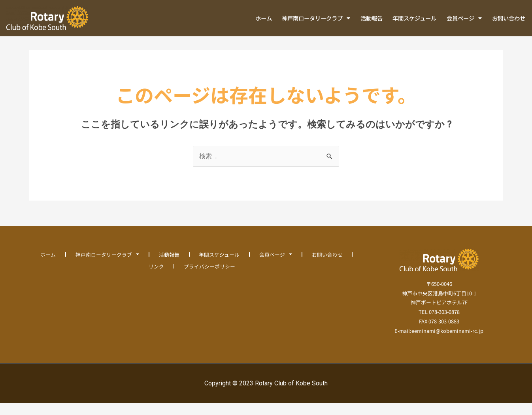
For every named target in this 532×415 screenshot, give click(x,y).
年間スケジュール (414, 18)
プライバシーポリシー (209, 278)
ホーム (264, 18)
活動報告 (372, 18)
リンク (156, 278)
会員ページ (464, 18)
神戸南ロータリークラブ (316, 18)
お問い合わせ (509, 18)
